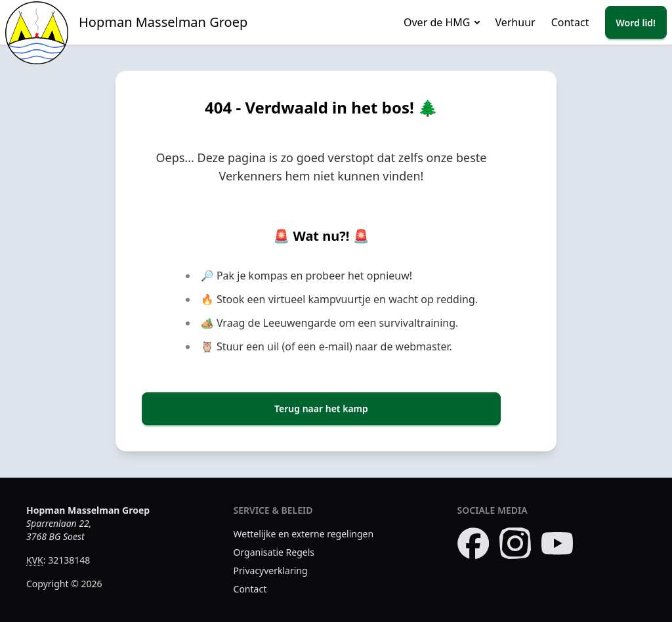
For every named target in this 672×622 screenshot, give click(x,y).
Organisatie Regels (274, 552)
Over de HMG (437, 22)
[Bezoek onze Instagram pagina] (515, 543)
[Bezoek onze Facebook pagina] (473, 543)
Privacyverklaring (271, 570)
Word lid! (636, 23)
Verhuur (515, 22)
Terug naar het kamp (321, 408)
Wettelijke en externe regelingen (304, 534)
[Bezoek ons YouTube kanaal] (557, 543)
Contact (570, 22)
